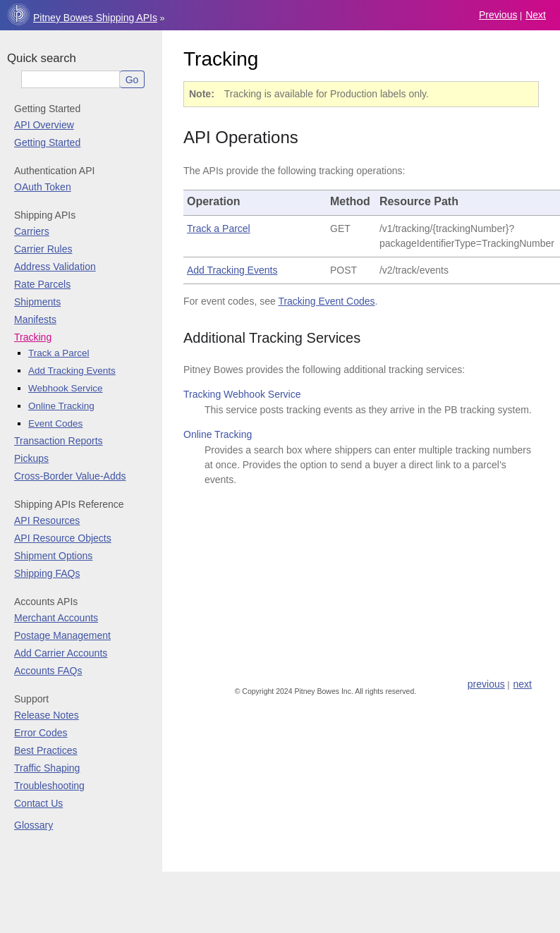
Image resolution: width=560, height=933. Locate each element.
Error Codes (41, 733)
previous (498, 15)
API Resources (47, 520)
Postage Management (62, 635)
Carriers (32, 231)
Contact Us (38, 803)
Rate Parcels (42, 284)
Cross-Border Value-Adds (70, 476)
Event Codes (55, 423)
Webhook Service (66, 388)
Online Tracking (61, 406)
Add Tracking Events (72, 371)
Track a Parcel (59, 353)
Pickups (31, 458)
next (536, 15)
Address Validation (55, 267)
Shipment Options (53, 556)
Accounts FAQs (48, 671)
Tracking (33, 337)
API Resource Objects (63, 538)
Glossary (34, 825)
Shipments (37, 302)
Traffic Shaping (47, 768)
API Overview (44, 125)
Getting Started (47, 142)
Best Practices (45, 750)
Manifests (35, 319)
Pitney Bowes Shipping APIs (95, 18)
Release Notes (47, 715)
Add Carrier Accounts (61, 653)
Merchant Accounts (56, 618)
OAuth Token (43, 187)
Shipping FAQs (47, 573)
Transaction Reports (59, 441)
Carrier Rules (43, 249)
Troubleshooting (49, 786)
